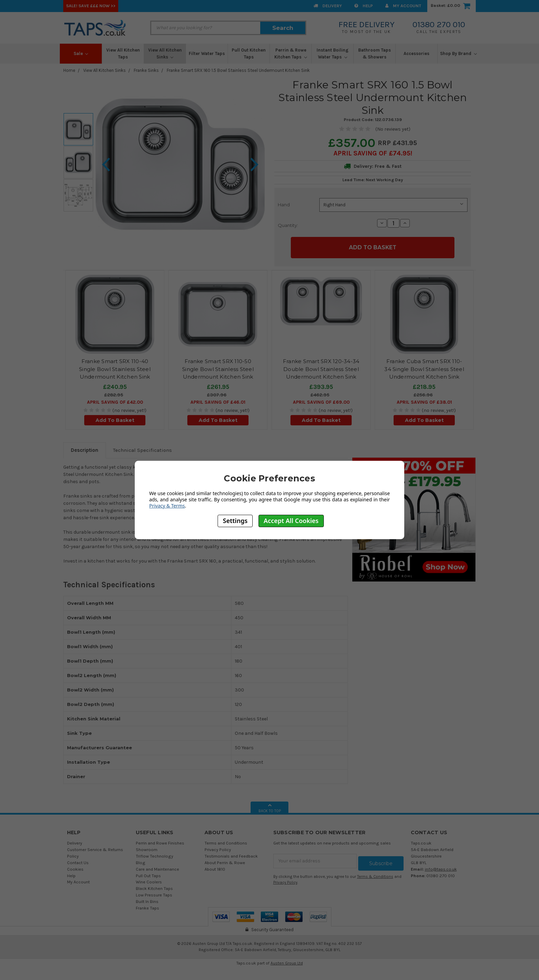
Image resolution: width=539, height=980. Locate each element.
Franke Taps (147, 905)
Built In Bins (147, 899)
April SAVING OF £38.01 (424, 400)
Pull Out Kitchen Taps (249, 53)
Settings (235, 521)
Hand (284, 205)
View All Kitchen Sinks (165, 53)
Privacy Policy (218, 847)
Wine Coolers (149, 879)
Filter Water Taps (207, 53)
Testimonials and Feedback (231, 853)
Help (364, 6)
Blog (141, 860)
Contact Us (78, 860)
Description (85, 448)
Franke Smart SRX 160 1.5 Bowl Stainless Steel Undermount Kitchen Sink (238, 70)
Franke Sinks (146, 70)
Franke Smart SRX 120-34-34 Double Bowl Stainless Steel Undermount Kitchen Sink (321, 367)
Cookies (75, 866)
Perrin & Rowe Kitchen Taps (291, 53)
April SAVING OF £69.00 (321, 400)
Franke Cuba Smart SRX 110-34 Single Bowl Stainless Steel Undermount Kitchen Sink (424, 367)
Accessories (416, 53)
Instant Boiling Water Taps (333, 53)
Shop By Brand (458, 53)
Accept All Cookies (291, 521)
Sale (81, 53)
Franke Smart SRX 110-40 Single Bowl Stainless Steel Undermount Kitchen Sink (115, 367)
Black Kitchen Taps (154, 886)
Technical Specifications (142, 448)
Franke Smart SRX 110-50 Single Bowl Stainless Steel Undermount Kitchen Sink (218, 367)
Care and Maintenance (157, 866)
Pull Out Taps (148, 873)
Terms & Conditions (375, 872)
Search (283, 28)
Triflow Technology (155, 853)
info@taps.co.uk (441, 866)
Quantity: (288, 225)
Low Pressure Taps (154, 892)
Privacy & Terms (167, 506)
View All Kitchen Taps (123, 53)
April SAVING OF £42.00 (115, 400)
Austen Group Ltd (287, 960)
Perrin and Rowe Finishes (160, 841)
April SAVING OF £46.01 (218, 400)
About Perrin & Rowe (225, 860)
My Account (403, 6)
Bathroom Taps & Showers (375, 53)
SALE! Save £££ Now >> (91, 6)
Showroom (147, 847)
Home (69, 70)
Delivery (328, 6)
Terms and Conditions (226, 841)
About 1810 (215, 866)
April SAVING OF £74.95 (372, 153)
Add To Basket (115, 418)
